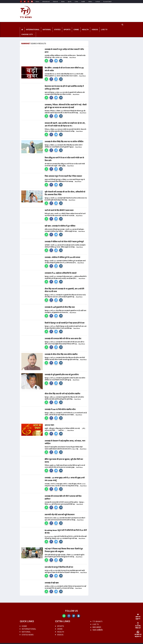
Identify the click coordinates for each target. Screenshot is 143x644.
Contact (98, 2)
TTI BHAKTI (97, 618)
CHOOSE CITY (27, 34)
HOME (24, 623)
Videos (90, 2)
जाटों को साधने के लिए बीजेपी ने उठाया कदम (59, 209)
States (63, 2)
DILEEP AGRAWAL (85, 642)
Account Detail (107, 2)
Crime (76, 2)
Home (37, 2)
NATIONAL (47, 29)
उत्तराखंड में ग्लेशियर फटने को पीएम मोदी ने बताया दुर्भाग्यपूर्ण (64, 240)
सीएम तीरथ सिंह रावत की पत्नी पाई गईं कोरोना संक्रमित (62, 392)
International (46, 2)
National (55, 2)
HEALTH (85, 29)
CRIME (76, 29)
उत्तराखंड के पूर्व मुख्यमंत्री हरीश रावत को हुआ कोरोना (62, 373)
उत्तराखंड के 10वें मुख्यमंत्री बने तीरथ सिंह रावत (60, 306)
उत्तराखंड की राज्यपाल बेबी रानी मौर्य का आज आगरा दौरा (63, 337)
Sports (70, 2)
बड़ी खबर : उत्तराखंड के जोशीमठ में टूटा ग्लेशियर (60, 225)
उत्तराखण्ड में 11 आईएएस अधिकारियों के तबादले (61, 272)
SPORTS (67, 29)
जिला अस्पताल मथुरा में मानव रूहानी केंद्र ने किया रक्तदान (63, 175)
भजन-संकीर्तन (98, 627)
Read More (73, 57)
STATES (57, 29)
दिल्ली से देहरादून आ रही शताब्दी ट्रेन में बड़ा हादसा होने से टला (65, 321)
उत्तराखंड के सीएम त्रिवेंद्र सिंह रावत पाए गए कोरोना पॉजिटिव (64, 141)
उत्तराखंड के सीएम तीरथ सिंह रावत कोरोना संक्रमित (61, 352)
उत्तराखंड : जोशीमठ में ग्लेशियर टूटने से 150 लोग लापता (62, 256)
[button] (46, 60)
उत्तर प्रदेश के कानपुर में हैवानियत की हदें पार (59, 564)
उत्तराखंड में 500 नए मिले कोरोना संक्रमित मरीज (60, 408)
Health (83, 2)
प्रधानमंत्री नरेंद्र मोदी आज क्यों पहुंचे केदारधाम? (60, 512)
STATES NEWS (28, 632)
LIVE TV (104, 29)
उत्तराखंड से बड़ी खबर (52, 580)
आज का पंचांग (49, 423)
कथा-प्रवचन (97, 624)
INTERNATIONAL (33, 29)
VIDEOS (95, 29)
